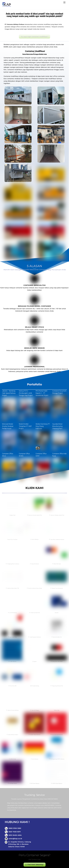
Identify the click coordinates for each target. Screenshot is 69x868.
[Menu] (64, 2)
